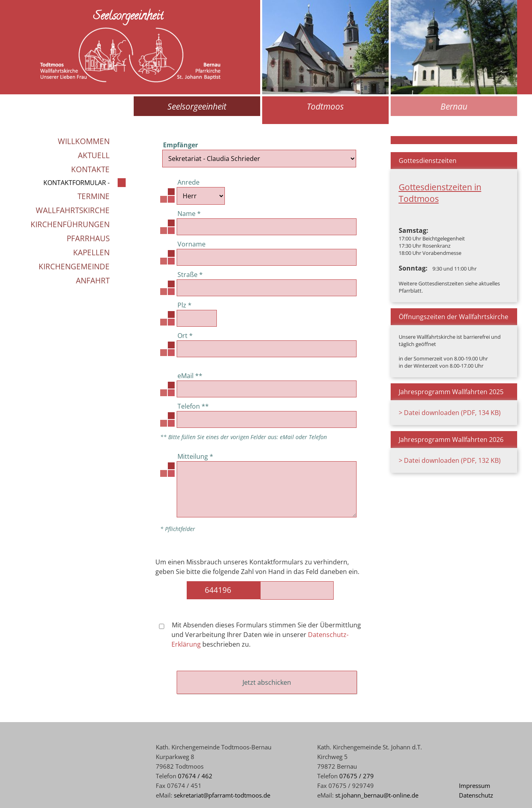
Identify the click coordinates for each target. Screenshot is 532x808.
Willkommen (84, 141)
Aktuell (94, 155)
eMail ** (190, 376)
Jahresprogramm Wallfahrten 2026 (451, 440)
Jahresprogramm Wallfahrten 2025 (451, 392)
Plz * (184, 305)
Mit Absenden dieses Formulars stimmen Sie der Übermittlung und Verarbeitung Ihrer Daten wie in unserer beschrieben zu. (260, 635)
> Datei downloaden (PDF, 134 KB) (450, 413)
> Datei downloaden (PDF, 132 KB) (450, 460)
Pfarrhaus (88, 238)
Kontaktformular (75, 183)
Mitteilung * (195, 456)
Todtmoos (325, 106)
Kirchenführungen (70, 224)
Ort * (185, 336)
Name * (189, 214)
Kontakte (90, 169)
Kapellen (91, 252)
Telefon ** (193, 406)
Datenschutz (476, 795)
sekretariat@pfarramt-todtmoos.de (222, 795)
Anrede (189, 182)
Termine (94, 196)
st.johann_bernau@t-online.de (377, 795)
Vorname (192, 244)
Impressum (475, 786)
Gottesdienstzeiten (428, 161)
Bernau (454, 106)
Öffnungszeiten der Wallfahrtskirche (454, 317)
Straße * (190, 275)
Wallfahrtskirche (73, 210)
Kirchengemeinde (74, 266)
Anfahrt (93, 280)
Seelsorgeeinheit (197, 106)
